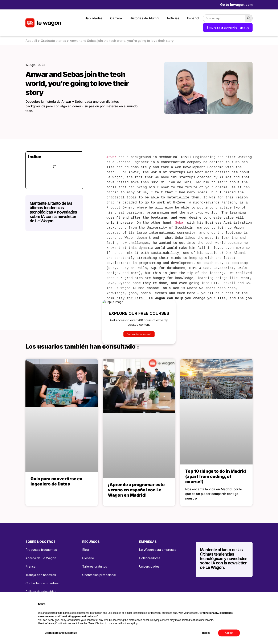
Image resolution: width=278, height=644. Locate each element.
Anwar (111, 157)
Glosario (88, 558)
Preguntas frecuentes (41, 550)
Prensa (30, 566)
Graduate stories (53, 41)
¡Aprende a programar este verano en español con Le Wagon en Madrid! (136, 490)
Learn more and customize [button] (61, 633)
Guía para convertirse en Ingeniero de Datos (56, 481)
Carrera (116, 18)
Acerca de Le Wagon (41, 558)
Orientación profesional (99, 575)
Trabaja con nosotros (41, 575)
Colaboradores (150, 558)
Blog (85, 550)
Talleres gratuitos (95, 566)
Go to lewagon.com (236, 5)
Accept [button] (229, 633)
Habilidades (93, 18)
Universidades (149, 566)
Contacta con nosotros (42, 583)
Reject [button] (206, 633)
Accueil (31, 41)
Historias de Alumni (144, 18)
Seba (179, 223)
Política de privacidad (41, 592)
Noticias (173, 18)
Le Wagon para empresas (158, 550)
